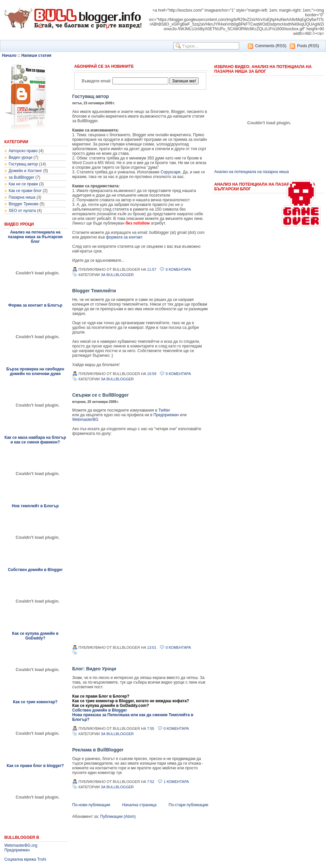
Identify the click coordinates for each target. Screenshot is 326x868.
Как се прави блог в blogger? (35, 766)
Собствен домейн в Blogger (35, 570)
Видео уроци (20, 157)
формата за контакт (124, 237)
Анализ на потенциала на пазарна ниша (251, 172)
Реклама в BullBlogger (98, 750)
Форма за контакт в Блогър (35, 305)
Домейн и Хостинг (25, 171)
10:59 (152, 374)
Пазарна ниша (22, 197)
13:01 (152, 647)
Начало (9, 55)
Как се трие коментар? (35, 702)
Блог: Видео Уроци (94, 669)
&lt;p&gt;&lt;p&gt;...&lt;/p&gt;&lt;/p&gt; (139, 540)
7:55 (151, 728)
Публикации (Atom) (118, 817)
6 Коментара (178, 269)
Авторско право (23, 151)
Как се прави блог (25, 191)
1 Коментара (176, 782)
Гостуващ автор (23, 164)
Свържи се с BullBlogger (100, 395)
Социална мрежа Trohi (25, 859)
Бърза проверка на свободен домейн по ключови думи (35, 371)
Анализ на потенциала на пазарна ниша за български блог (35, 237)
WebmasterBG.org (21, 845)
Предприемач (17, 850)
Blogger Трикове (24, 204)
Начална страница (139, 805)
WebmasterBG (85, 420)
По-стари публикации (188, 805)
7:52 (151, 782)
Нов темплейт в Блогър (35, 506)
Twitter (164, 410)
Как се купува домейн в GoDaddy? (35, 636)
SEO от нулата (22, 211)
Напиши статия (36, 55)
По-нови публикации (91, 805)
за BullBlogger (21, 177)
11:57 (152, 269)
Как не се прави (23, 184)
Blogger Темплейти (94, 291)
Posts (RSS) (308, 46)
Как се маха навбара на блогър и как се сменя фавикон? (35, 440)
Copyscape (171, 172)
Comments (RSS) (271, 46)
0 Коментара (178, 374)
